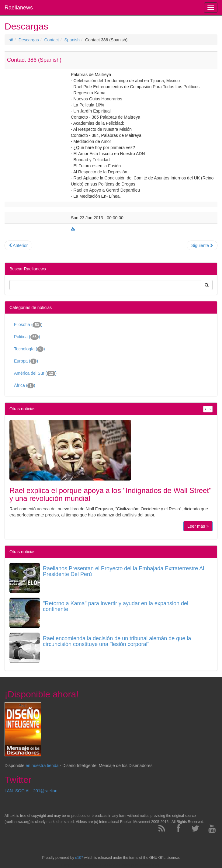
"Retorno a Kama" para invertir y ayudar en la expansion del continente (116, 606)
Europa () (26, 361)
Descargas (29, 40)
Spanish (72, 40)
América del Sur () (35, 373)
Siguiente (202, 245)
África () (25, 386)
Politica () (27, 337)
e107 (79, 858)
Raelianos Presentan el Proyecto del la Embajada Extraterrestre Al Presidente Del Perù (123, 571)
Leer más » (198, 526)
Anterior (18, 245)
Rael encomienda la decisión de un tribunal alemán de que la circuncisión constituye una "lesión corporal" (117, 641)
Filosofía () (28, 325)
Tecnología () (29, 349)
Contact (51, 40)
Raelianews (19, 8)
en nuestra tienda (42, 766)
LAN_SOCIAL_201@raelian (31, 791)
